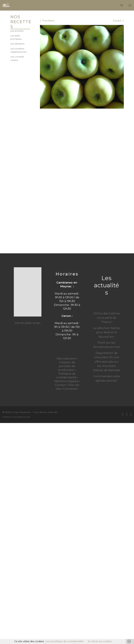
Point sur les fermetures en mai (107, 345)
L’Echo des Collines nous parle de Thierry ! (107, 318)
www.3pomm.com (21, 417)
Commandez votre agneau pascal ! (107, 378)
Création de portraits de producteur (67, 366)
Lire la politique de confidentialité (64, 641)
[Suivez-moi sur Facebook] (127, 414)
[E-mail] (123, 414)
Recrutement (66, 359)
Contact (60, 385)
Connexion (71, 389)
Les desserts (17, 44)
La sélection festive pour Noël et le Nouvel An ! (106, 332)
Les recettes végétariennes (18, 50)
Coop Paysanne (21, 412)
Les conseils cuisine (17, 58)
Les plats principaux (16, 37)
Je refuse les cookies (100, 641)
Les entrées (17, 31)
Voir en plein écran (28, 323)
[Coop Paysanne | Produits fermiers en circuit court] (6, 5)
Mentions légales (66, 381)
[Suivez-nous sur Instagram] (131, 414)
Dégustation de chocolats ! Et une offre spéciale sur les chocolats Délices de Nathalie (107, 362)
